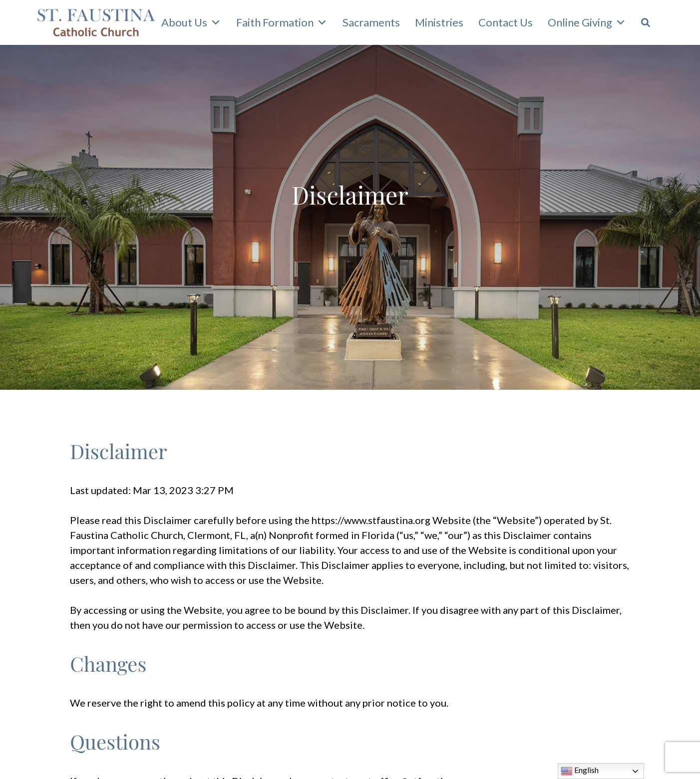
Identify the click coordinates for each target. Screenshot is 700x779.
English (580, 771)
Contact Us (506, 22)
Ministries (439, 22)
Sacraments (371, 22)
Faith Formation (282, 22)
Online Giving (587, 22)
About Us (191, 22)
